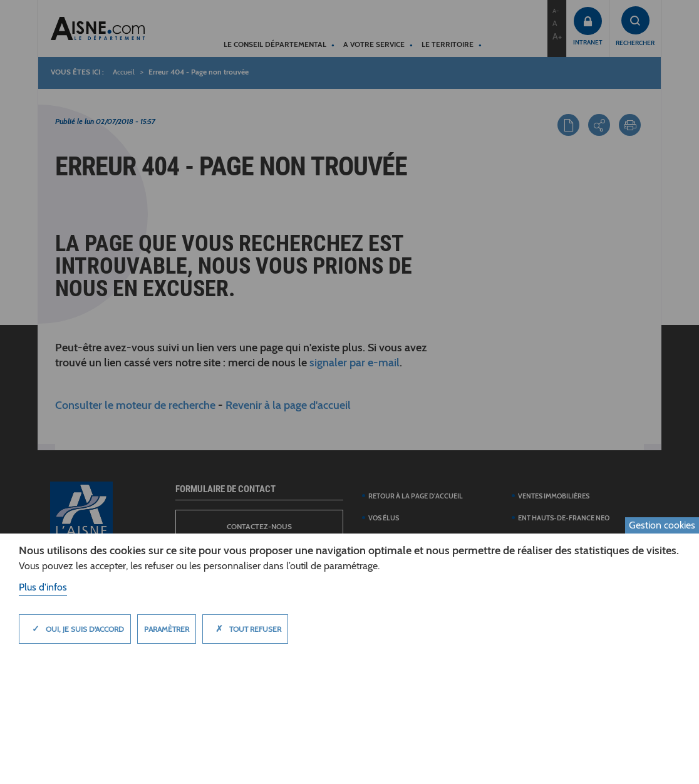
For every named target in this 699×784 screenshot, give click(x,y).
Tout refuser (245, 629)
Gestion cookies (662, 525)
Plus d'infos (43, 587)
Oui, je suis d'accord (75, 629)
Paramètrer (167, 629)
